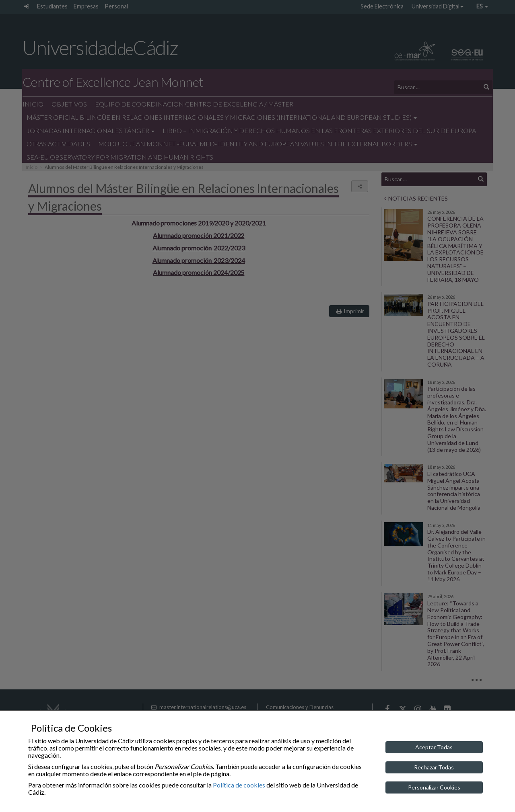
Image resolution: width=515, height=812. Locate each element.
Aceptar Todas (434, 747)
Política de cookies (239, 785)
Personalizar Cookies (434, 787)
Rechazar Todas (434, 767)
